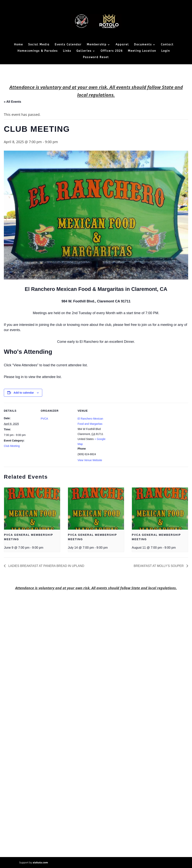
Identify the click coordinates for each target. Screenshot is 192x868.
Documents (143, 45)
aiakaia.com (40, 862)
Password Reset (96, 57)
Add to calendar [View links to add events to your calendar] (24, 393)
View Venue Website (90, 460)
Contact (167, 45)
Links (67, 51)
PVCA (44, 419)
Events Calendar (68, 45)
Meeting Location (142, 51)
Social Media (39, 45)
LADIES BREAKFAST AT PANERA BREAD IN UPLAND (46, 566)
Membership (97, 45)
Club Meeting (12, 446)
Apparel (122, 45)
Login (166, 51)
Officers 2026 (112, 51)
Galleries (84, 51)
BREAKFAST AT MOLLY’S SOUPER (159, 566)
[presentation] (32, 509)
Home (19, 45)
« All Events (12, 102)
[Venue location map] (135, 429)
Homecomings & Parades (38, 51)
